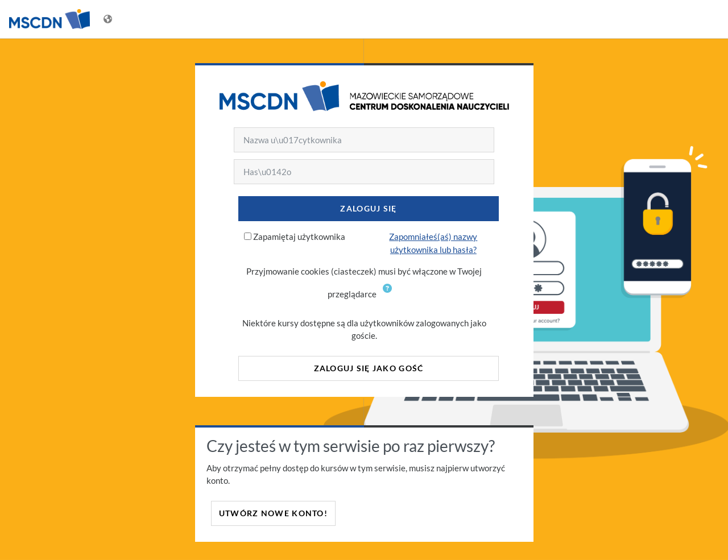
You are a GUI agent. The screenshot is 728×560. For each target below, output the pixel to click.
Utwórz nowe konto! (273, 513)
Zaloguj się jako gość (369, 368)
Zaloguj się (368, 208)
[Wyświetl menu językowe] (109, 19)
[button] (390, 295)
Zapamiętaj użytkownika (299, 237)
